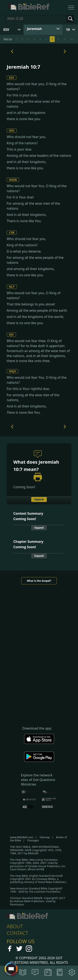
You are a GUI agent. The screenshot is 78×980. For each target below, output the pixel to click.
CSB (12, 232)
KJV (11, 334)
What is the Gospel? (39, 581)
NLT (12, 287)
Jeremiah (35, 29)
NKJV (12, 371)
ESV (12, 78)
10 (68, 30)
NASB (13, 180)
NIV (12, 130)
